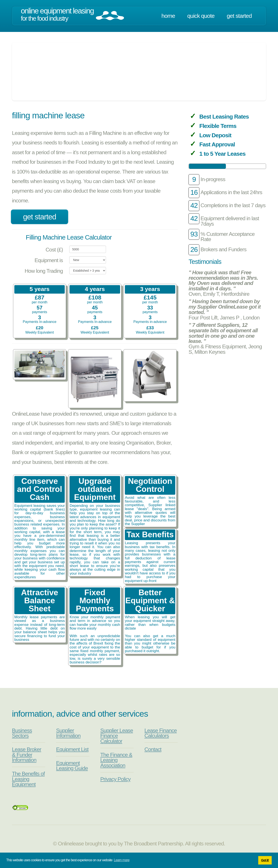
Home (168, 16)
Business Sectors (22, 733)
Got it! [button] (265, 860)
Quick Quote (201, 16)
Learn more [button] (122, 860)
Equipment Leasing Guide (72, 766)
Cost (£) (54, 250)
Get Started (239, 16)
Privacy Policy (115, 779)
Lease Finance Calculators (161, 733)
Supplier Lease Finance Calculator (117, 736)
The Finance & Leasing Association (116, 760)
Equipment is (49, 260)
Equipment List (72, 749)
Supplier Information (68, 733)
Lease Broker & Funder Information (27, 755)
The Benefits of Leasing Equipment (28, 779)
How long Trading (44, 271)
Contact (153, 749)
